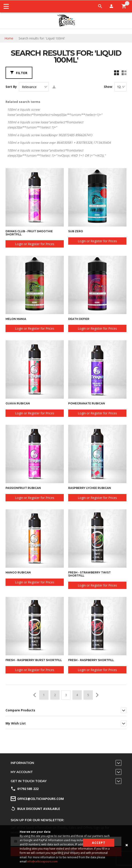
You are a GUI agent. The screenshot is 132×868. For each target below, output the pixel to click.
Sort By (11, 87)
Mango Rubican (18, 572)
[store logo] (66, 21)
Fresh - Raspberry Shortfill (91, 660)
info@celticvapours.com (42, 861)
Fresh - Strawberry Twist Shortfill (89, 574)
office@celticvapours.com (41, 799)
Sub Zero (76, 231)
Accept (99, 843)
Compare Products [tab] (20, 710)
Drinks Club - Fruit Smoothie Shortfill (29, 233)
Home (9, 38)
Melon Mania (16, 319)
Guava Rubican (18, 403)
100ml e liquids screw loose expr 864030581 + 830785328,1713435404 (59, 143)
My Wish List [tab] (16, 723)
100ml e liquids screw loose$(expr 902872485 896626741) (50, 135)
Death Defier (79, 319)
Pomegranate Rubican (87, 403)
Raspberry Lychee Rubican (90, 488)
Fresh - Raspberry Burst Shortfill (34, 660)
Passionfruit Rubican (23, 488)
